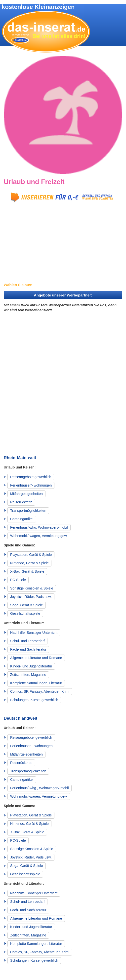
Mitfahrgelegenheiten (26, 494)
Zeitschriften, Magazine (28, 675)
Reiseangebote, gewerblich (31, 737)
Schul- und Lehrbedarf (27, 641)
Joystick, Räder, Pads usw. (31, 597)
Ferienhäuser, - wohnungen (31, 746)
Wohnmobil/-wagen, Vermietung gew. (39, 536)
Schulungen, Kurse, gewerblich (34, 700)
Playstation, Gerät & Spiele (31, 555)
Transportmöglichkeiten (28, 511)
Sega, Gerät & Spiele (27, 605)
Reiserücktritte (21, 502)
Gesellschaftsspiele (25, 613)
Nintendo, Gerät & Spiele (29, 563)
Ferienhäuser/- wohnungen (31, 485)
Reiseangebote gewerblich (31, 477)
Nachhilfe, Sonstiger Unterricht (34, 633)
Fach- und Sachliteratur (28, 649)
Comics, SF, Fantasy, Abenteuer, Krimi (40, 691)
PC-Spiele (18, 580)
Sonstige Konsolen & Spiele (32, 588)
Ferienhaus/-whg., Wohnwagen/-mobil (40, 788)
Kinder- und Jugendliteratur (31, 666)
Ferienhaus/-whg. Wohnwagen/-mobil (39, 527)
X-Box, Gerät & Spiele (27, 571)
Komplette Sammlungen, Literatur (36, 683)
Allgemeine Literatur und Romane (36, 658)
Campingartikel (22, 519)
